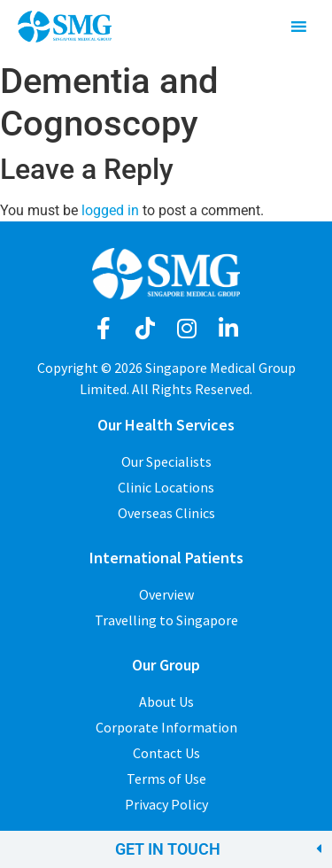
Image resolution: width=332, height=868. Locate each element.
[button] (166, 849)
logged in (110, 210)
